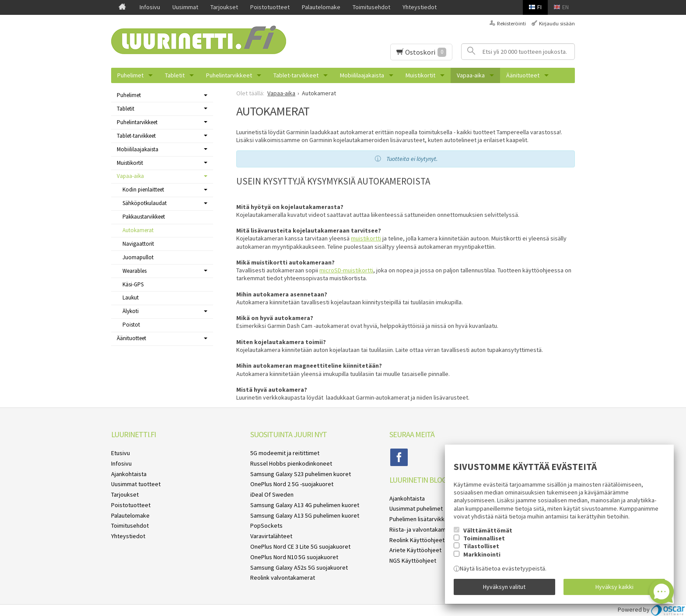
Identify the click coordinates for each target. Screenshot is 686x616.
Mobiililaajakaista (362, 75)
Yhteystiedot (420, 7)
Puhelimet (130, 75)
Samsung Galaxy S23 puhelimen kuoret (301, 474)
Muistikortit (420, 75)
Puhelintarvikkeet (229, 75)
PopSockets (266, 526)
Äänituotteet (523, 75)
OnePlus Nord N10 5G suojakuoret (294, 557)
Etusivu (121, 453)
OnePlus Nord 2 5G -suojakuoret (292, 484)
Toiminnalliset (484, 538)
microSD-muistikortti (346, 270)
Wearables (135, 271)
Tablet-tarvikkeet (296, 75)
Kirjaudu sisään (557, 23)
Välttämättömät (488, 530)
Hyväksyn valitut (504, 587)
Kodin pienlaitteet (143, 190)
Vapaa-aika (471, 75)
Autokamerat (138, 230)
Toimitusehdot (371, 7)
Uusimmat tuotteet (136, 484)
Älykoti (131, 311)
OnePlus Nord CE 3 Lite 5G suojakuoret (300, 546)
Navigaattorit (138, 244)
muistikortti (366, 238)
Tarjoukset (224, 7)
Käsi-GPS (133, 284)
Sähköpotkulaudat (145, 203)
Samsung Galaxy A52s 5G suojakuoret (299, 567)
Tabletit (175, 75)
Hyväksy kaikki (614, 587)
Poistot (131, 325)
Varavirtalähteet (271, 536)
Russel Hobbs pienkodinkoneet (291, 463)
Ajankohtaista (129, 474)
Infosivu (150, 7)
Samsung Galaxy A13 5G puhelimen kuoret (305, 515)
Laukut (131, 298)
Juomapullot (138, 257)
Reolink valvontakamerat (283, 578)
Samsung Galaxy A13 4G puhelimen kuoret (305, 505)
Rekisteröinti (511, 23)
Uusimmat (185, 7)
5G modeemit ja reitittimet (285, 453)
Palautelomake (321, 7)
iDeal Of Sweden (272, 494)
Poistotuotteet (270, 7)
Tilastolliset (481, 546)
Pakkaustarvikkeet (144, 217)
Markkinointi (482, 554)
